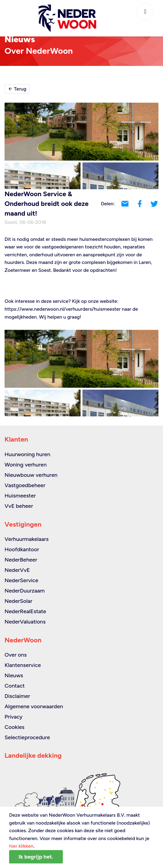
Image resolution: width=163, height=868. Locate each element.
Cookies (14, 727)
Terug (17, 89)
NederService (21, 580)
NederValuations (25, 622)
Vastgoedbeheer (25, 485)
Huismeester (20, 496)
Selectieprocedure (27, 737)
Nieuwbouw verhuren (31, 475)
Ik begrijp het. (36, 857)
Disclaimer (17, 696)
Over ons (16, 655)
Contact (15, 686)
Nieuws (14, 675)
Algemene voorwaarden (34, 706)
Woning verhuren (26, 465)
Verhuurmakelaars (27, 539)
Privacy (14, 717)
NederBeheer (21, 560)
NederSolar (19, 601)
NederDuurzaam (25, 591)
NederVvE (17, 570)
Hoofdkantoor (22, 549)
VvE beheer (19, 506)
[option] (81, 373)
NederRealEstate (25, 611)
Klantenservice (23, 665)
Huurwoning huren (27, 454)
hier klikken (21, 846)
